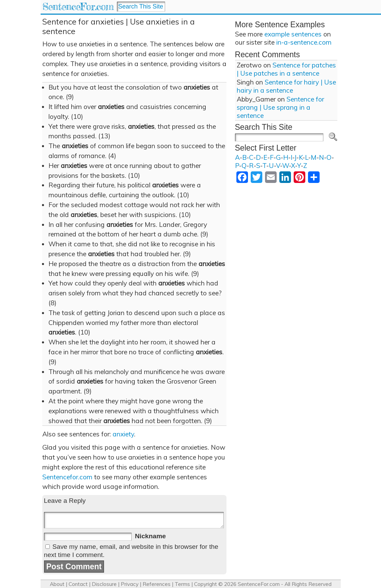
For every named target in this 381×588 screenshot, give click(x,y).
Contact (78, 584)
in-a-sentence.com (304, 42)
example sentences (293, 34)
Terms (182, 584)
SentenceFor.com (78, 7)
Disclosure (104, 584)
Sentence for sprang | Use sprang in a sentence (280, 107)
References (157, 584)
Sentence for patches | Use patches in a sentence (286, 69)
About (57, 584)
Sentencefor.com (67, 477)
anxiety (123, 434)
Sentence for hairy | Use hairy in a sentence (286, 86)
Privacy (130, 584)
